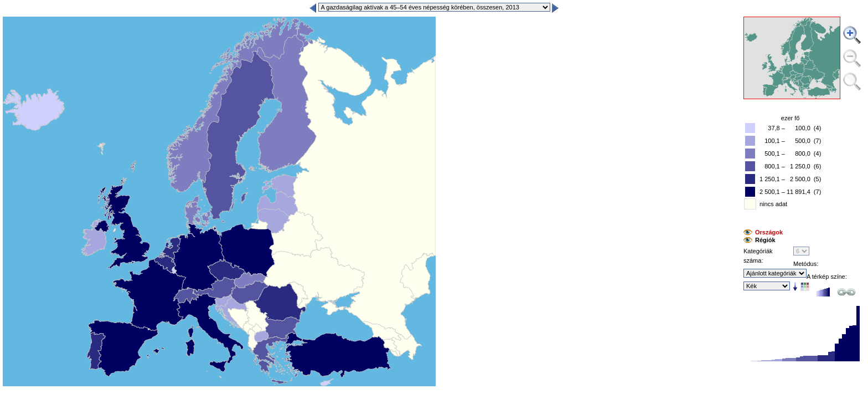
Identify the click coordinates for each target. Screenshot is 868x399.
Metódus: (806, 264)
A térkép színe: (827, 277)
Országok (769, 232)
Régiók (765, 240)
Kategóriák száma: (758, 256)
